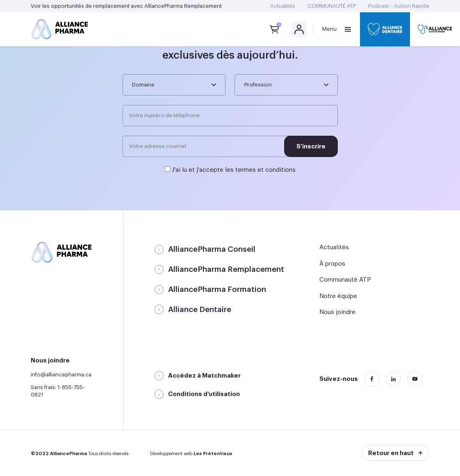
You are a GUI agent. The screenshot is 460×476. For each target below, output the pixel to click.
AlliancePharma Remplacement (183, 6)
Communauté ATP (345, 280)
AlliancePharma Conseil (212, 249)
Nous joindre (337, 312)
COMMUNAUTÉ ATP (332, 6)
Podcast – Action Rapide (399, 6)
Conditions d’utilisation (204, 394)
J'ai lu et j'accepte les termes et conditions (234, 170)
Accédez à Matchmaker (204, 376)
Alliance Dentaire (200, 310)
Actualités (283, 6)
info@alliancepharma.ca (61, 375)
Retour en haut (391, 453)
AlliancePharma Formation (217, 289)
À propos (332, 264)
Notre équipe (338, 296)
